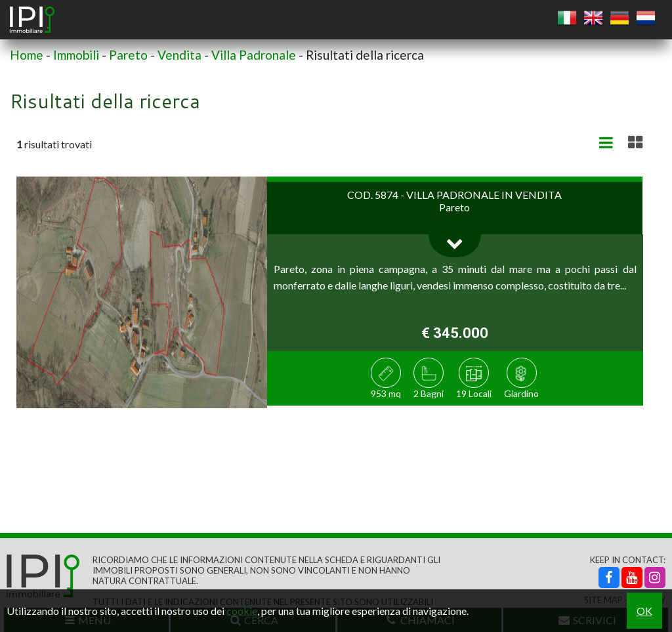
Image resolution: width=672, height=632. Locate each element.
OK (644, 611)
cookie (242, 611)
